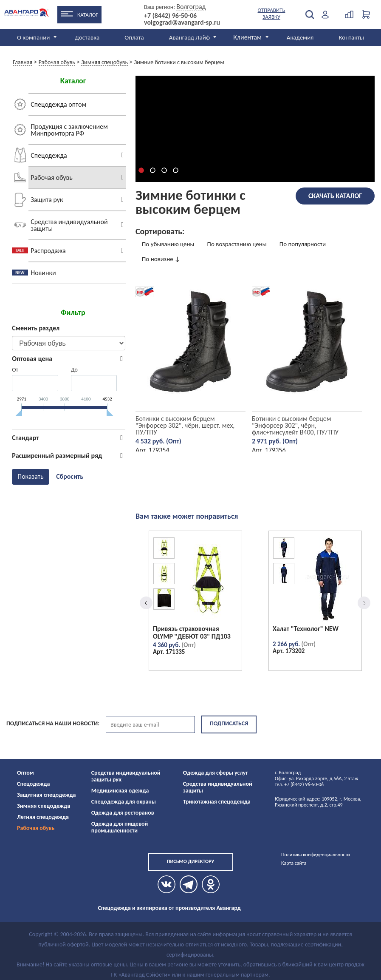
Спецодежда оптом (58, 104)
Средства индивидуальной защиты (69, 225)
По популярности (303, 244)
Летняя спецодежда (43, 817)
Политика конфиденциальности (316, 855)
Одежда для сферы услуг (216, 773)
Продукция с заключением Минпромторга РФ (69, 130)
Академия (300, 37)
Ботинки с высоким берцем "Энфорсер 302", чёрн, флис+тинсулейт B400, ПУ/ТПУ (295, 425)
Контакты (351, 37)
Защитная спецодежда (47, 795)
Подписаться (229, 723)
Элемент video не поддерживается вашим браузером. (255, 129)
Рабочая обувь (52, 178)
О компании (33, 37)
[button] (141, 170)
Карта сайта (294, 863)
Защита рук (47, 200)
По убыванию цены (168, 244)
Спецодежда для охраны (124, 802)
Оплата (134, 37)
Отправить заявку (272, 13)
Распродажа (48, 251)
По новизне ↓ (161, 259)
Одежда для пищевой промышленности (120, 827)
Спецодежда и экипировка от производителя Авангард (169, 908)
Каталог (88, 15)
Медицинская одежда (120, 791)
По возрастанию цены (237, 244)
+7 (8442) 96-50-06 (170, 16)
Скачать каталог (335, 196)
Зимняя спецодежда (44, 806)
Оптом (25, 773)
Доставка (87, 37)
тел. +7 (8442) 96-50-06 (299, 784)
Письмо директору (190, 861)
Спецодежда (49, 155)
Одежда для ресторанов (123, 813)
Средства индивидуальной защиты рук (126, 776)
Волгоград (191, 7)
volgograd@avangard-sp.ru (182, 23)
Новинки (43, 273)
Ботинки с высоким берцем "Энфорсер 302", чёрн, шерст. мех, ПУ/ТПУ (185, 425)
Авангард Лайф (189, 37)
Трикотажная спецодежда (217, 802)
